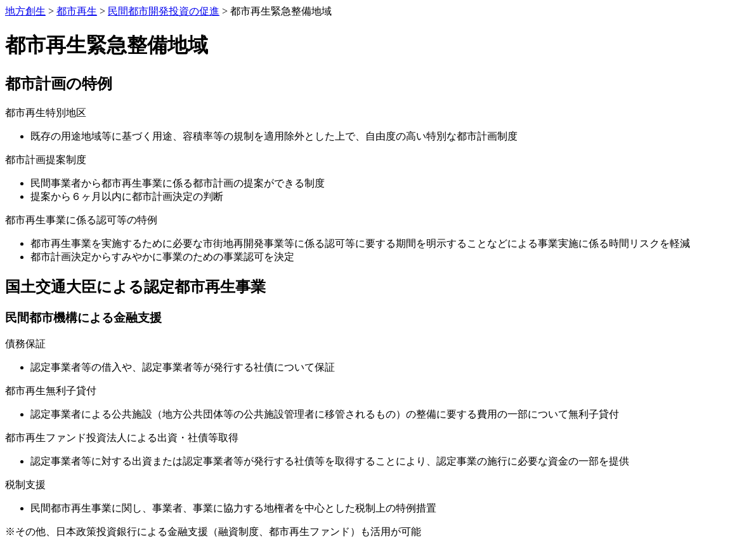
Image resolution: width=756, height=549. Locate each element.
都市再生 (77, 11)
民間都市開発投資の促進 (164, 11)
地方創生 (25, 11)
